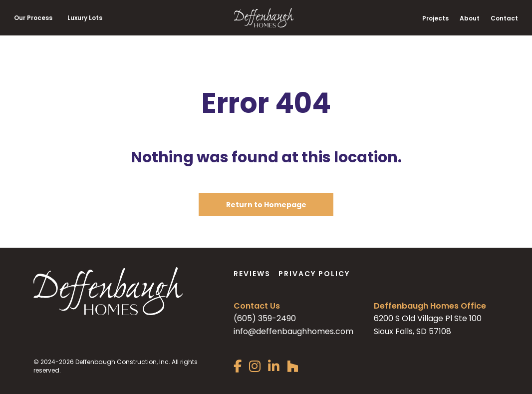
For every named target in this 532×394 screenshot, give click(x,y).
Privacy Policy (314, 274)
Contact (504, 18)
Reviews (252, 274)
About (470, 18)
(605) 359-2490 (265, 318)
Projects (435, 18)
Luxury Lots (85, 18)
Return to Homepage (266, 205)
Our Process (33, 18)
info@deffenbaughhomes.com (293, 331)
